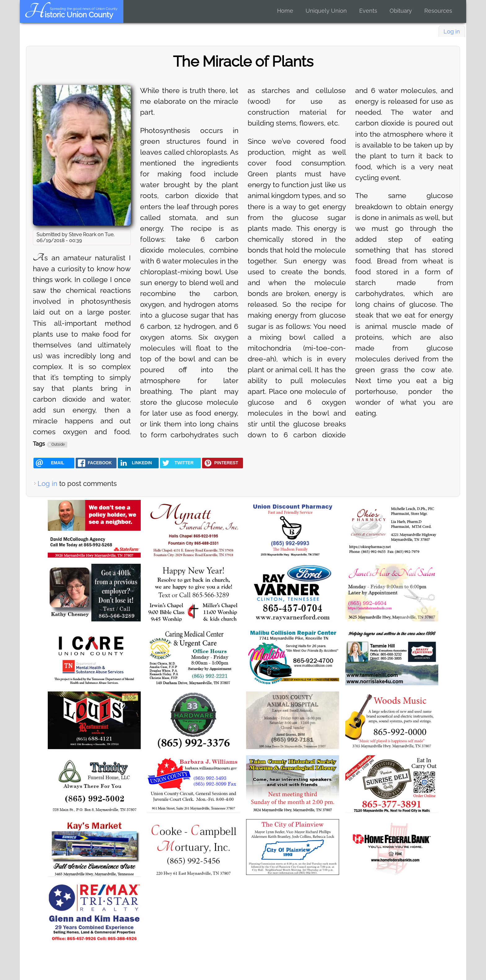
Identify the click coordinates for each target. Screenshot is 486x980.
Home (285, 11)
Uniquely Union (326, 11)
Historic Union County (69, 15)
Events (368, 11)
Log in (452, 31)
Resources (438, 11)
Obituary (401, 11)
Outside (58, 444)
